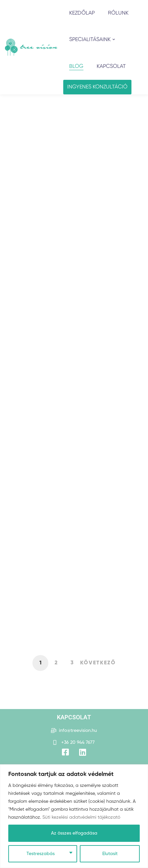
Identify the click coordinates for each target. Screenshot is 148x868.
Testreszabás (41, 854)
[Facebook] (65, 752)
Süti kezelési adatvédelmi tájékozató (81, 817)
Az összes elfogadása (74, 833)
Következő (98, 663)
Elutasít (110, 854)
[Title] (83, 752)
